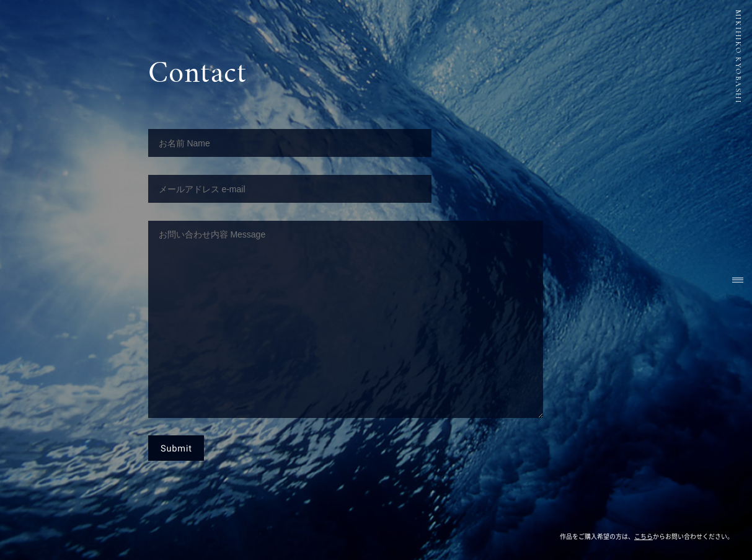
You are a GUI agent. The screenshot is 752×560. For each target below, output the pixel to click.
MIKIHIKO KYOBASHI (738, 57)
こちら (644, 536)
